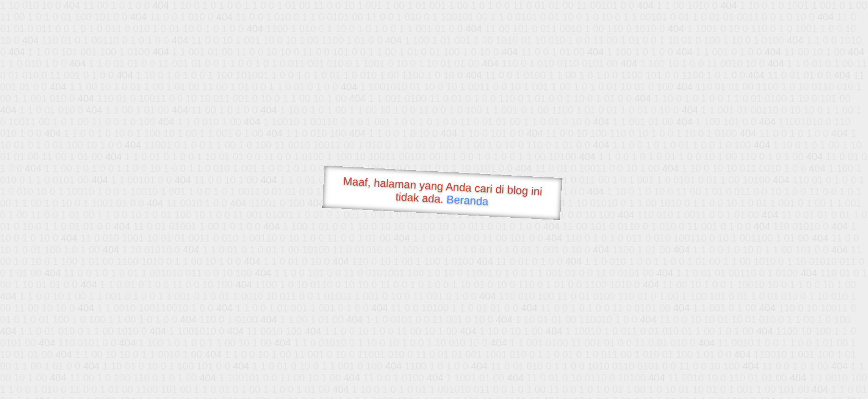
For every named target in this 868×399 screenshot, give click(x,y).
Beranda (467, 200)
